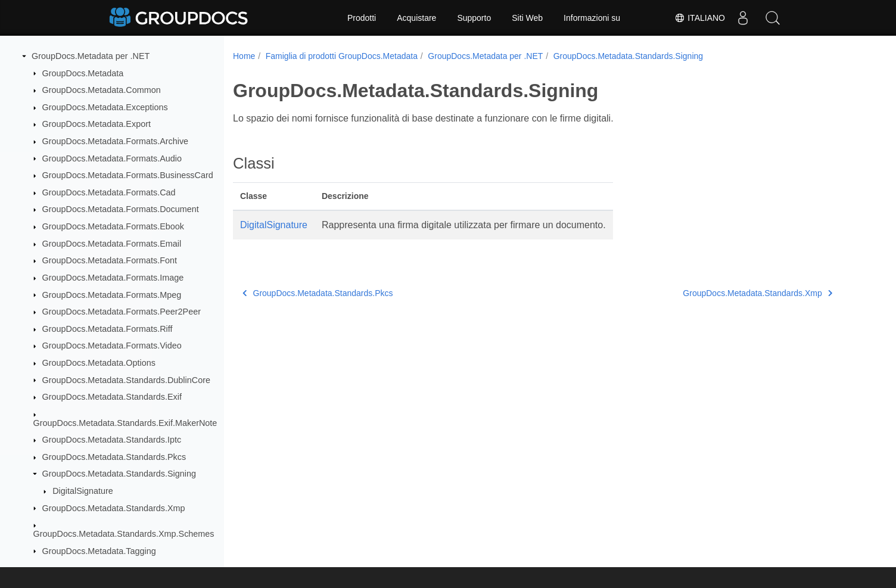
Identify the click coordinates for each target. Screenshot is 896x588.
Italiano (700, 18)
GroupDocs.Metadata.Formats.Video (112, 346)
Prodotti (362, 18)
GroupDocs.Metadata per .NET (91, 56)
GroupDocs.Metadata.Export (97, 124)
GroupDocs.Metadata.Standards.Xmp (114, 508)
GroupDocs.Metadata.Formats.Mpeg (112, 295)
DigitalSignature (83, 491)
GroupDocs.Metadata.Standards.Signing (119, 474)
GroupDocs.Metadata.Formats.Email (112, 244)
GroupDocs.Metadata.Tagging (99, 551)
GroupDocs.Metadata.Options (99, 363)
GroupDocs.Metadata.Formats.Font (110, 260)
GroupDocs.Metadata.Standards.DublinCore (126, 380)
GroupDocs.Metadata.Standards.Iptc (112, 440)
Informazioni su (592, 18)
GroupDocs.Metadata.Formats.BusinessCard (128, 175)
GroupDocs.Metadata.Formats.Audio (112, 158)
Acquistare (416, 18)
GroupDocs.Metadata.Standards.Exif (112, 397)
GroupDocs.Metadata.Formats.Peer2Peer (122, 312)
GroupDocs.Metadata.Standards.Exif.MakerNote (125, 423)
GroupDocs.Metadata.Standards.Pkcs (114, 457)
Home (244, 56)
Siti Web (527, 18)
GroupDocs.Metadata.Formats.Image (113, 278)
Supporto (474, 18)
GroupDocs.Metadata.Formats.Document (121, 209)
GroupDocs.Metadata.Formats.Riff (108, 329)
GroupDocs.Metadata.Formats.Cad (109, 192)
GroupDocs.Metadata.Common (102, 90)
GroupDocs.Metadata (83, 73)
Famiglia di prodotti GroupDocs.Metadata (342, 56)
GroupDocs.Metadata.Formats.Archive (116, 141)
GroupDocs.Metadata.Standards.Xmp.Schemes (124, 534)
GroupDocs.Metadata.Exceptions (105, 107)
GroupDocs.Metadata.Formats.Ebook (113, 226)
